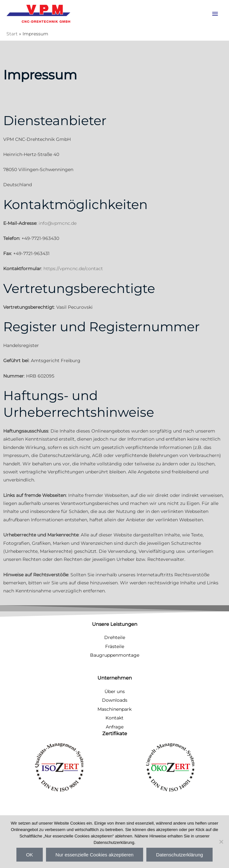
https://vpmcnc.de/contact (73, 269)
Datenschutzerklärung (179, 855)
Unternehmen (115, 678)
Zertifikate (115, 734)
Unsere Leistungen (115, 624)
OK (30, 855)
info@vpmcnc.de (58, 223)
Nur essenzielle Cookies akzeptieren (95, 855)
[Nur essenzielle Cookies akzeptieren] (221, 842)
